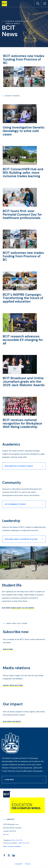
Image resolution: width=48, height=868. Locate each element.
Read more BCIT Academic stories (19, 466)
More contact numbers (12, 846)
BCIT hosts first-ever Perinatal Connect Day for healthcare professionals (22, 215)
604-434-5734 (17, 840)
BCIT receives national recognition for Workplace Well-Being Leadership (22, 423)
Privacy (28, 864)
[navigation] (6, 4)
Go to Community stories (15, 504)
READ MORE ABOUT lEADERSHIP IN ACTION (21, 539)
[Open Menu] (45, 4)
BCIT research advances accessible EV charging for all (23, 340)
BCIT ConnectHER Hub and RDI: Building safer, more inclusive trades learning (23, 173)
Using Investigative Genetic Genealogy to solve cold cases (24, 131)
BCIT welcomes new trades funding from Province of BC (24, 59)
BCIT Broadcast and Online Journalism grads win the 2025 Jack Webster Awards (24, 382)
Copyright (18, 864)
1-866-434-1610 (23, 843)
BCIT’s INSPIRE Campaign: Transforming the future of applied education (23, 298)
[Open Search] (38, 4)
